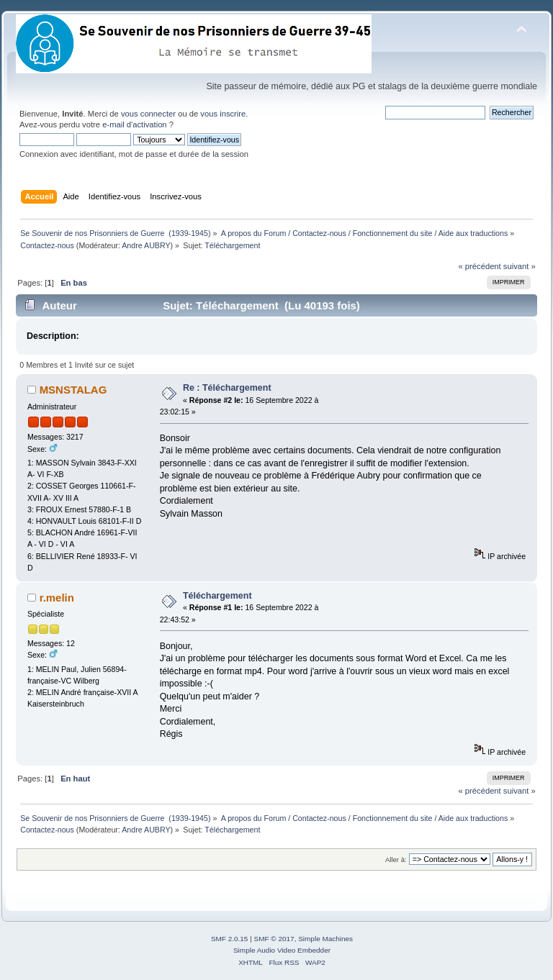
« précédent (479, 266)
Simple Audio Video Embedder (282, 950)
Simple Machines (325, 939)
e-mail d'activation (134, 124)
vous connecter (148, 114)
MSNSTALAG (73, 390)
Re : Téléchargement (227, 388)
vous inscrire (223, 114)
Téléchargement (217, 596)
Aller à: (396, 859)
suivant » (520, 266)
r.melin (57, 598)
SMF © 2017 (274, 939)
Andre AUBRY (146, 245)
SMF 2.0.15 (230, 939)
